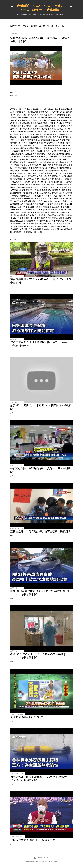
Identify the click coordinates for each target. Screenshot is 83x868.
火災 (68, 159)
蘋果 (70, 154)
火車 (55, 201)
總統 (27, 196)
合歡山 (35, 187)
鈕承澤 (60, 112)
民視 (29, 199)
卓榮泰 (50, 115)
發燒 (53, 226)
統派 (34, 148)
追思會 (23, 204)
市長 (70, 210)
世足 (26, 112)
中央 (51, 151)
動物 (20, 118)
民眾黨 (58, 224)
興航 (27, 126)
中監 (34, 123)
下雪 (40, 187)
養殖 (44, 171)
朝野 (42, 145)
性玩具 (57, 182)
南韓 (29, 224)
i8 (47, 176)
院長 (37, 204)
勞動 (33, 224)
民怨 (68, 129)
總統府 (17, 185)
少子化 (57, 148)
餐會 (21, 123)
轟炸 (64, 109)
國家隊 (19, 232)
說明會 (55, 173)
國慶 (53, 176)
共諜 (27, 210)
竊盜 (47, 159)
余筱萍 (48, 218)
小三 (27, 143)
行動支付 (60, 171)
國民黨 (37, 118)
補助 (67, 148)
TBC (31, 120)
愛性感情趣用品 (63, 229)
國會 (16, 137)
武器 (49, 134)
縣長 (12, 212)
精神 (26, 176)
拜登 (23, 232)
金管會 (48, 171)
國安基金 (40, 109)
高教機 (24, 229)
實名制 (57, 226)
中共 (52, 221)
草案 (18, 165)
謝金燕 (26, 151)
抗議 (48, 221)
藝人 (66, 210)
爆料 (35, 143)
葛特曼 (34, 115)
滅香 (65, 165)
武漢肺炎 (19, 226)
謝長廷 (28, 207)
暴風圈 (59, 168)
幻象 (25, 182)
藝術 (42, 137)
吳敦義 (19, 193)
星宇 (42, 212)
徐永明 (44, 185)
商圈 (14, 162)
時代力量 (21, 140)
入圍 (21, 148)
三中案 (18, 187)
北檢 (50, 129)
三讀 (22, 165)
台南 (51, 201)
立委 (22, 221)
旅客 (37, 165)
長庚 (70, 196)
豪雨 (50, 126)
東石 (68, 215)
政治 (16, 95)
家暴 (67, 143)
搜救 (63, 140)
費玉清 (26, 179)
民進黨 (54, 118)
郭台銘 (50, 26)
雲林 (69, 126)
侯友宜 (42, 26)
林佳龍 (30, 129)
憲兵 (49, 154)
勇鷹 (16, 229)
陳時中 (44, 226)
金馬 (66, 185)
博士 (29, 218)
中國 (29, 132)
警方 (26, 173)
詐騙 (22, 112)
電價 (64, 218)
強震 (27, 190)
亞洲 (20, 159)
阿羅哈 (54, 168)
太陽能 (39, 159)
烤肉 (18, 179)
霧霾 (23, 187)
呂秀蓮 (54, 215)
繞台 (61, 193)
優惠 (33, 165)
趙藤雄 (44, 140)
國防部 (65, 123)
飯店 (53, 207)
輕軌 (54, 162)
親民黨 (27, 140)
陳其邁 (28, 185)
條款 (14, 176)
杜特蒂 (63, 176)
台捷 (14, 232)
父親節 (30, 134)
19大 (62, 179)
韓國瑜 (33, 109)
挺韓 (44, 224)
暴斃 (57, 109)
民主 (18, 221)
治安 (20, 143)
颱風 (57, 26)
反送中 (15, 218)
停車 (63, 162)
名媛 (53, 109)
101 (62, 196)
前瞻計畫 (64, 190)
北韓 (48, 182)
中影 (21, 129)
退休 (54, 143)
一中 (45, 145)
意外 (26, 162)
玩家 (51, 159)
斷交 (38, 196)
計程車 (58, 137)
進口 (42, 143)
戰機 (66, 134)
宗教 (61, 165)
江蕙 (16, 199)
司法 (51, 204)
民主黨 (39, 232)
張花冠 (33, 137)
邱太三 (56, 123)
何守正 (48, 187)
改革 (57, 193)
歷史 (42, 210)
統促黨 (39, 176)
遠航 (20, 126)
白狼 (22, 176)
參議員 (61, 134)
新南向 (37, 154)
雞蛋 (62, 118)
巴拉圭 (30, 193)
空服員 (24, 218)
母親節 (15, 134)
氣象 (66, 154)
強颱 (40, 171)
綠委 (57, 145)
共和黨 (34, 232)
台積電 (69, 157)
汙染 (38, 137)
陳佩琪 (58, 179)
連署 (29, 115)
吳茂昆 (17, 120)
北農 (53, 190)
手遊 (46, 210)
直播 (31, 215)
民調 (14, 132)
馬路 (64, 159)
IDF (14, 148)
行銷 (16, 157)
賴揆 (14, 193)
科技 (16, 159)
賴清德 (34, 26)
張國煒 (47, 212)
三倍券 (30, 229)
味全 (18, 215)
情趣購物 (44, 118)
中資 (35, 221)
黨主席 (21, 154)
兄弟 (71, 182)
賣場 (67, 162)
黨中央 (26, 221)
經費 (14, 151)
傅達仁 (39, 185)
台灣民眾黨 (63, 212)
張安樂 (30, 176)
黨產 (49, 118)
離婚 (53, 187)
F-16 (38, 145)
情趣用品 (48, 112)
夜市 (38, 212)
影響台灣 (50, 165)
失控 (29, 118)
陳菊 (16, 126)
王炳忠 (57, 187)
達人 (61, 199)
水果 (38, 129)
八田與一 (40, 201)
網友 (61, 123)
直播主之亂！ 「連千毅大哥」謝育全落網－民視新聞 (40, 531)
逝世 (29, 165)
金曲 (17, 148)
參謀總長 (68, 224)
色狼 (39, 143)
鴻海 (61, 157)
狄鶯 (57, 218)
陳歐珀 (26, 212)
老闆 (29, 201)
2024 (36, 171)
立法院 (47, 204)
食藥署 (20, 168)
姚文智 (69, 137)
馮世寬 (34, 182)
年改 (46, 129)
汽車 (31, 126)
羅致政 (66, 132)
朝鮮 (61, 182)
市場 (40, 207)
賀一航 (24, 118)
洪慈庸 (43, 157)
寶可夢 (56, 159)
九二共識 (40, 115)
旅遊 (33, 207)
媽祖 (53, 218)
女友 (29, 154)
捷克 (49, 229)
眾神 (40, 199)
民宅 (37, 126)
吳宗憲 (52, 212)
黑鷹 (63, 224)
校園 (59, 118)
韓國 (52, 182)
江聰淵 (57, 185)
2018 (34, 193)
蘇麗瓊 (13, 187)
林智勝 (66, 182)
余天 (42, 193)
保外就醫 (16, 123)
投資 (33, 118)
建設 (49, 140)
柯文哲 (26, 26)
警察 (16, 143)
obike (51, 196)
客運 (63, 207)
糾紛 (33, 162)
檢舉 (57, 199)
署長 (18, 173)
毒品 (58, 120)
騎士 (68, 201)
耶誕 (70, 185)
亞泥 (68, 145)
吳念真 (37, 157)
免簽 (37, 207)
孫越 (27, 120)
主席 (42, 132)
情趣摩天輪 (22, 134)
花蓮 (23, 190)
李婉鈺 (45, 207)
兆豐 (49, 145)
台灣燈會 (29, 187)
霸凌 (38, 210)
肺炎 (64, 26)
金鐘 (42, 179)
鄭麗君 (21, 182)
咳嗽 (49, 226)
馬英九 (17, 196)
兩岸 (38, 148)
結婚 (29, 162)
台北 (31, 196)
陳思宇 (63, 115)
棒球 (70, 193)
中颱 (29, 168)
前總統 (22, 196)
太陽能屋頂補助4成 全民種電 (27, 717)
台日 (16, 207)
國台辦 (43, 151)
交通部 (67, 207)
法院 (49, 137)
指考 (48, 196)
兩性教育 (42, 215)
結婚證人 (33, 210)
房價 (23, 143)
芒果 (33, 132)
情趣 (38, 123)
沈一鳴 (13, 226)
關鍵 (50, 207)
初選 (49, 190)
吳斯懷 (53, 224)
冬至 (48, 224)
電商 (23, 157)
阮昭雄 (34, 218)
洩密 (53, 129)
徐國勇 (67, 179)
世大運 (65, 193)
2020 (18, 132)
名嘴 (16, 210)
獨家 (66, 171)
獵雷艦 (15, 182)
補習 (57, 143)
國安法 (67, 187)
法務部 (50, 123)
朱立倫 (67, 204)
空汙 (41, 165)
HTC (39, 173)
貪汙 (55, 151)
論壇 (31, 221)
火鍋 (12, 185)
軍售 (57, 134)
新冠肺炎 (38, 226)
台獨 (44, 176)
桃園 (62, 120)
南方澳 (39, 221)
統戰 (61, 218)
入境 (14, 165)
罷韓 (40, 224)
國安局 (44, 173)
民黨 (69, 151)
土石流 (41, 126)
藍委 (64, 145)
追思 (26, 165)
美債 (25, 109)
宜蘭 (16, 212)
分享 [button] (12, 92)
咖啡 (44, 162)
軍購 (53, 134)
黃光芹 (41, 112)
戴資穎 (45, 168)
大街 (60, 159)
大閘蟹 (47, 179)
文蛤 (45, 109)
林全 (33, 204)
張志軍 (37, 151)
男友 (25, 154)
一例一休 (21, 137)
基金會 (30, 123)
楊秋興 (64, 221)
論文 (64, 215)
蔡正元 (67, 118)
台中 (18, 129)
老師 (50, 143)
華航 (44, 221)
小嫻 (43, 187)
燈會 (37, 112)
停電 (59, 173)
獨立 (53, 132)
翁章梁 (45, 190)
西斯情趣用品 (31, 159)
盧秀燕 (43, 218)
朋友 (61, 145)
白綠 (45, 115)
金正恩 (44, 182)
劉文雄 (24, 199)
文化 (69, 165)
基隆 (16, 154)
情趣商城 (51, 148)
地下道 (58, 162)
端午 (34, 134)
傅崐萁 (68, 140)
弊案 (53, 145)
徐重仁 (28, 157)
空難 (29, 182)
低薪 (20, 201)
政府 (34, 145)
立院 (59, 151)
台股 (64, 157)
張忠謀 (58, 176)
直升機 (59, 140)
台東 (53, 154)
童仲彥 (62, 143)
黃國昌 (30, 145)
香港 (55, 204)
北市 (12, 143)
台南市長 (38, 190)
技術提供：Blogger (41, 858)
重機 (18, 151)
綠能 (43, 159)
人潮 (12, 157)
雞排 (18, 176)
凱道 (37, 199)
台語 (16, 201)
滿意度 (58, 190)
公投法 (28, 171)
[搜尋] (71, 6)
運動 (31, 212)
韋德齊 (54, 229)
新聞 (33, 199)
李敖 (40, 120)
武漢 (29, 226)
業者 (42, 123)
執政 (48, 151)
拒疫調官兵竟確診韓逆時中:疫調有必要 (33, 840)
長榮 (20, 218)
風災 (18, 145)
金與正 (68, 226)
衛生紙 (32, 190)
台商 (33, 154)
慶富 (49, 185)
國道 (22, 151)
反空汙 (24, 115)
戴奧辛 (52, 179)
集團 (18, 112)
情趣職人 (48, 193)
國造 (12, 137)
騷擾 (29, 173)
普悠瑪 (54, 112)
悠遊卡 (54, 171)
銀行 (22, 173)
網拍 (27, 215)
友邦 (12, 196)
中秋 (53, 137)
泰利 (12, 171)
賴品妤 (48, 215)
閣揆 (40, 168)
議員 (34, 129)
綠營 (23, 171)
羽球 (49, 168)
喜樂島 (19, 115)
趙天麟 (33, 185)
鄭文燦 (58, 129)
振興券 (35, 229)
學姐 (38, 218)
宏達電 (34, 173)
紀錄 (14, 221)
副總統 (28, 204)
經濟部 (52, 199)
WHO (62, 226)
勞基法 (69, 168)
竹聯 (68, 176)
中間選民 (57, 221)
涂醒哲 (28, 137)
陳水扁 (67, 120)
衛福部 (63, 148)
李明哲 (13, 145)
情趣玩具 (44, 154)
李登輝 (35, 120)
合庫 (62, 185)
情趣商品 (51, 210)
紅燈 (35, 176)
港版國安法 (43, 229)
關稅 (21, 109)
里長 (42, 129)
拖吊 (41, 162)
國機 (70, 134)
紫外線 (61, 154)
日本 (23, 207)
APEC (39, 182)
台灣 (50, 132)
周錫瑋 (64, 126)
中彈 (60, 109)
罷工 (33, 112)
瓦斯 (22, 162)
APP (16, 168)
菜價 (36, 168)
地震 (20, 190)
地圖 (45, 134)
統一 (42, 148)
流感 (25, 145)
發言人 (38, 140)
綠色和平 (40, 134)
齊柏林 (65, 199)
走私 (23, 126)
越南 (29, 109)
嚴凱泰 (65, 112)
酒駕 (12, 126)
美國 (20, 207)
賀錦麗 (28, 232)
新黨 (62, 187)
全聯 (33, 157)
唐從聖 (37, 179)
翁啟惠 (33, 140)
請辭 (16, 190)
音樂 (12, 199)
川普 (46, 132)
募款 (25, 123)
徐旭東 (26, 148)
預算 (25, 129)
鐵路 (34, 212)
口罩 (25, 226)
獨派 (30, 148)
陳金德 (22, 185)
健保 (20, 210)
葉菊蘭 (58, 132)
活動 (14, 224)
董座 (12, 159)
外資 (55, 120)
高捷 (55, 196)
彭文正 (59, 215)
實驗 (49, 109)
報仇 (35, 201)
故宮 (66, 196)
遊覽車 (58, 207)
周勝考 (32, 151)
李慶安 (63, 137)
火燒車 (49, 162)
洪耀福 (50, 120)
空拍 (23, 210)
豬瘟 (29, 112)
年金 (38, 193)
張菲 (22, 179)
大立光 (58, 210)
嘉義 (18, 204)
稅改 (32, 168)
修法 (48, 157)
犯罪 (14, 112)
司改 (45, 137)
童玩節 (21, 212)
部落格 (22, 120)
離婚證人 (20, 224)
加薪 (14, 173)
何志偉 (15, 118)
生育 (45, 148)
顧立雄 (43, 196)
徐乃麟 (32, 179)
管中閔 (45, 120)
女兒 (71, 143)
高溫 (57, 154)
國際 (62, 210)
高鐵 (14, 204)
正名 (32, 171)
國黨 (65, 151)
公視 (54, 126)
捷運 (34, 196)
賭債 (37, 162)
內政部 (56, 165)
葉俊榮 (49, 173)
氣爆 (18, 162)
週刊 (31, 143)
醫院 (25, 224)
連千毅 (36, 215)
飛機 (70, 123)
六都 (68, 221)
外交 (53, 193)
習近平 (37, 132)
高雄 (20, 199)
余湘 (37, 224)
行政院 (41, 204)
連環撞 (64, 201)
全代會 (64, 173)
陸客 (53, 185)
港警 (14, 215)
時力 (59, 201)
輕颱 (64, 168)
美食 (20, 157)
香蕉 (68, 109)
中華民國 (23, 132)
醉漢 (46, 123)
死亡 (21, 145)
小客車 (58, 126)
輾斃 (68, 218)
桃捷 (59, 196)
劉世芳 (53, 140)
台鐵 (25, 168)
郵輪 (23, 159)
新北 (63, 204)
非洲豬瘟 (57, 115)
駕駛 (44, 165)
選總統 (23, 215)
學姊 (14, 115)
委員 (59, 204)
